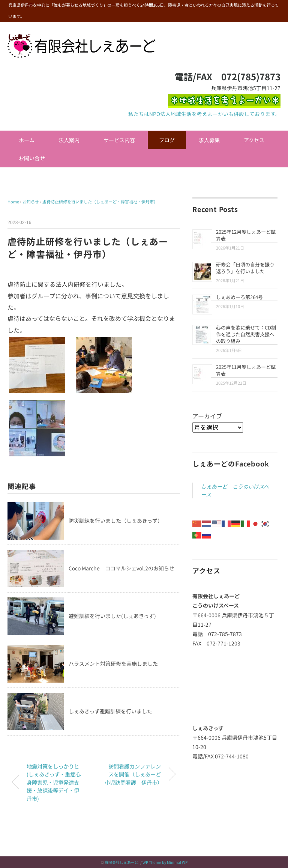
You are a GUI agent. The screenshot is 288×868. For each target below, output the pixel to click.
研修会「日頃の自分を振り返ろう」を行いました (245, 268)
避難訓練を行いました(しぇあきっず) (112, 616)
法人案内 (69, 140)
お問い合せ (32, 158)
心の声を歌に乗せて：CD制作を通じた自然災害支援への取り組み (246, 334)
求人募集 (209, 140)
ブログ (167, 140)
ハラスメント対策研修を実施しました (113, 663)
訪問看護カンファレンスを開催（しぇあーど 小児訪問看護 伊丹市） (135, 774)
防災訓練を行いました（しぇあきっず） (116, 520)
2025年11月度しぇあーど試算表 (246, 370)
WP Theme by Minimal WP (165, 862)
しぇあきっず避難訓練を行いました (110, 711)
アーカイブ (207, 416)
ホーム (27, 140)
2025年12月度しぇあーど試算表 (246, 235)
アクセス (254, 140)
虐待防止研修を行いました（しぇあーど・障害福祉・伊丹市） (100, 202)
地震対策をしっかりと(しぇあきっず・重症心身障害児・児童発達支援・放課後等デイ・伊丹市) (54, 782)
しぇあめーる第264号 (239, 297)
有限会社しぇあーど (121, 862)
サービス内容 (119, 140)
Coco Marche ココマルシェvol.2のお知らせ (121, 568)
